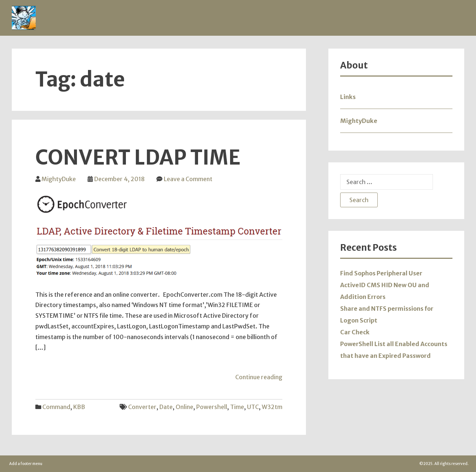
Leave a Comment (188, 179)
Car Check (355, 332)
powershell (212, 407)
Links (348, 97)
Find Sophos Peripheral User (381, 273)
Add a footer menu (26, 464)
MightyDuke (59, 179)
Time (237, 407)
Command (56, 407)
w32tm (272, 407)
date (166, 407)
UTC (253, 407)
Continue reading (259, 377)
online (184, 407)
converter (142, 407)
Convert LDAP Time (138, 158)
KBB (79, 407)
